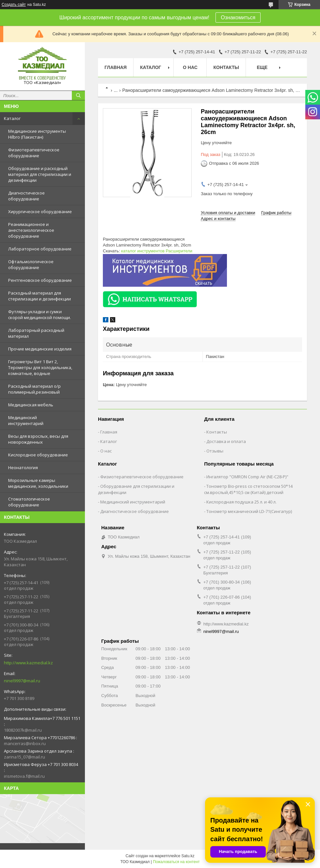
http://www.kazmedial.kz (28, 663)
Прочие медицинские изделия (40, 349)
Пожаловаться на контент (176, 862)
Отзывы (215, 451)
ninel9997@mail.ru (22, 681)
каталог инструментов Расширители (157, 251)
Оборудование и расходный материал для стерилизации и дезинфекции (40, 174)
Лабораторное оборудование (40, 249)
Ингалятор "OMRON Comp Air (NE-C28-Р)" (247, 477)
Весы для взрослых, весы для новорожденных (38, 439)
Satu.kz (188, 856)
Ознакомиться (238, 17)
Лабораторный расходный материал (36, 333)
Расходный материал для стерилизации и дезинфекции (40, 296)
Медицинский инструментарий (26, 420)
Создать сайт (14, 5)
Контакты (226, 67)
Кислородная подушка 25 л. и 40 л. (241, 502)
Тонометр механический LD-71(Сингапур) (249, 511)
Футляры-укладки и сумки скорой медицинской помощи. (40, 315)
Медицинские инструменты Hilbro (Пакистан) (37, 134)
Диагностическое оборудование (26, 196)
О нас (190, 67)
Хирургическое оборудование (40, 212)
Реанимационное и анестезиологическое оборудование (31, 230)
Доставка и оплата (226, 441)
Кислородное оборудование (38, 455)
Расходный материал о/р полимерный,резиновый (34, 389)
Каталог (12, 118)
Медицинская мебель (31, 405)
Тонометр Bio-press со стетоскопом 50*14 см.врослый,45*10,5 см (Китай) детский (248, 489)
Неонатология (23, 468)
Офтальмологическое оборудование (31, 264)
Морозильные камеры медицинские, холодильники (38, 483)
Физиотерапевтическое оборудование (34, 153)
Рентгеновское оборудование (40, 280)
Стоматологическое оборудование (29, 502)
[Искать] (78, 95)
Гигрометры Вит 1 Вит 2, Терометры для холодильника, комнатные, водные (40, 367)
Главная (116, 67)
